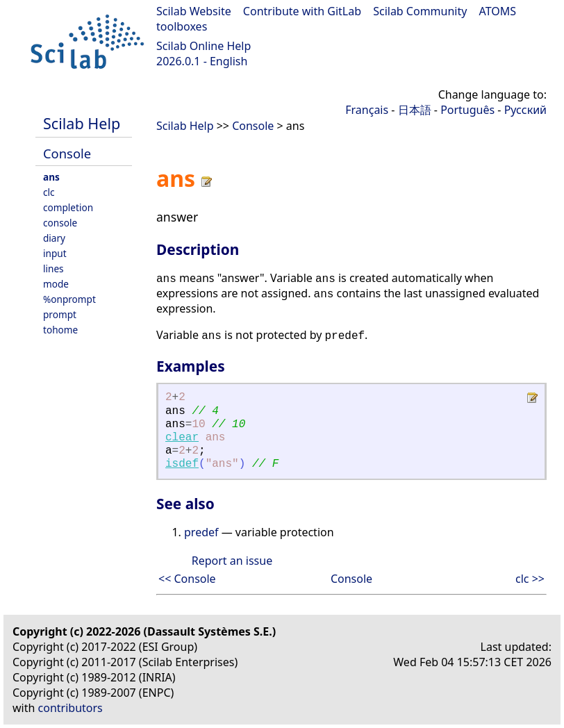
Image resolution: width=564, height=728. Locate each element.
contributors (70, 708)
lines (53, 268)
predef (201, 532)
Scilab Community (420, 11)
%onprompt (69, 299)
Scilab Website (194, 11)
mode (56, 284)
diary (54, 238)
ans (51, 177)
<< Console (187, 579)
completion (68, 207)
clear (182, 438)
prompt (60, 314)
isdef (182, 464)
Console (67, 153)
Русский (525, 110)
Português (467, 110)
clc (49, 192)
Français (367, 110)
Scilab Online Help (204, 46)
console (60, 223)
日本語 (415, 110)
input (55, 253)
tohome (60, 330)
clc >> (530, 579)
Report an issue (232, 561)
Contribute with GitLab (302, 11)
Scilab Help (82, 123)
